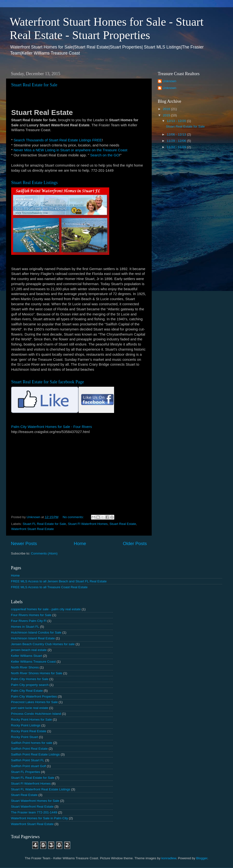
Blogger (202, 858)
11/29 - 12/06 (177, 141)
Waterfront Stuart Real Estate (33, 529)
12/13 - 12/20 (177, 121)
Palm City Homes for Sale (30, 679)
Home (80, 543)
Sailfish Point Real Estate (29, 749)
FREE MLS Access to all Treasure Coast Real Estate (49, 587)
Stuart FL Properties (25, 772)
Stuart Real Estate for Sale (34, 85)
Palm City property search (30, 685)
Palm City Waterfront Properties (34, 696)
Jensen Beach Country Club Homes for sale (43, 644)
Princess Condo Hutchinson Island (36, 714)
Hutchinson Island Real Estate (33, 638)
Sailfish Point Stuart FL (28, 760)
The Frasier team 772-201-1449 (34, 812)
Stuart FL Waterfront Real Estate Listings (41, 789)
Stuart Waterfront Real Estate (32, 807)
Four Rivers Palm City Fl (29, 621)
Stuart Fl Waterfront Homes (88, 524)
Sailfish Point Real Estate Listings (35, 754)
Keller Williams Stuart (26, 656)
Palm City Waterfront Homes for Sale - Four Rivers (52, 427)
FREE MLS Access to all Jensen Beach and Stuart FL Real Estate (59, 581)
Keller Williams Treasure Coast (33, 662)
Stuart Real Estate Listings (34, 183)
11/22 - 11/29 (177, 147)
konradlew (169, 858)
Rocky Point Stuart (25, 737)
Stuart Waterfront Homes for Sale (35, 801)
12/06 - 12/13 (177, 134)
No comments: (74, 517)
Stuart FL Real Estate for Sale (44, 524)
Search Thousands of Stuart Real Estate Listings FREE (58, 140)
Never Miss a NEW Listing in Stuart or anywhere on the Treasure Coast (71, 150)
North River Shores (25, 667)
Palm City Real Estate (27, 691)
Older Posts (135, 543)
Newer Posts (24, 543)
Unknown (169, 81)
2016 (167, 109)
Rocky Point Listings (26, 725)
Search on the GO (105, 155)
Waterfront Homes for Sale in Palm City (39, 818)
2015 (167, 115)
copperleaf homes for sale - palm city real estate (46, 609)
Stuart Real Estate (123, 524)
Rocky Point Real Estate (29, 731)
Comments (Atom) (44, 553)
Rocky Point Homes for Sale (31, 719)
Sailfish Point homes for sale (32, 743)
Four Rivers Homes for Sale (31, 615)
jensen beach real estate (29, 650)
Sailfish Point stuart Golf (28, 766)
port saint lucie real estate (30, 708)
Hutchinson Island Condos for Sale (36, 632)
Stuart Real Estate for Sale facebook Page (48, 382)
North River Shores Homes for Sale (37, 673)
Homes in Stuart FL (25, 627)
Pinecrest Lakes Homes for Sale (34, 702)
